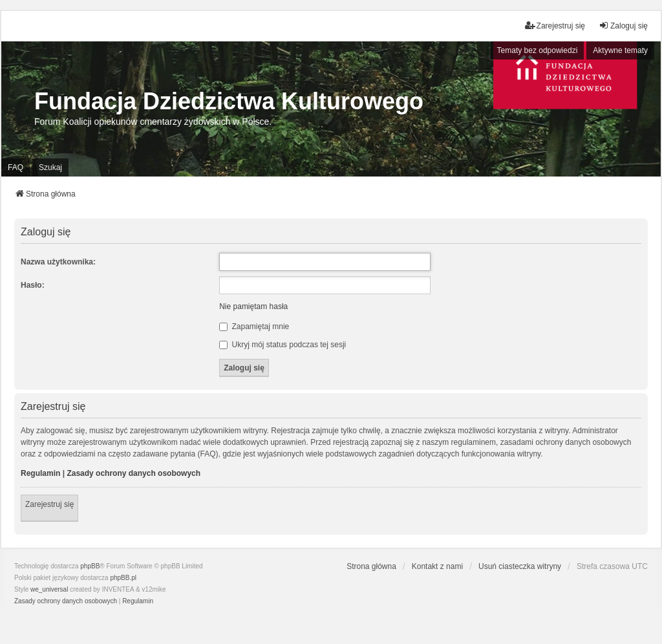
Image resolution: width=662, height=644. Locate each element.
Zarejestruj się (49, 504)
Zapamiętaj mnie (254, 327)
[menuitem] (66, 601)
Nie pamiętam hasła (253, 306)
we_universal (49, 589)
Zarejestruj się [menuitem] (555, 26)
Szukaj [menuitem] (50, 167)
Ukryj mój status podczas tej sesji (283, 345)
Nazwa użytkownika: (58, 262)
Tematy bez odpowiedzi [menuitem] (538, 50)
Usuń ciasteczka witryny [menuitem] (520, 566)
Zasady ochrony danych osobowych (133, 473)
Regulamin (40, 473)
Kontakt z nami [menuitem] (437, 566)
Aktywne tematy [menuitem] (620, 50)
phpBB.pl (123, 578)
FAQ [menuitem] (16, 167)
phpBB (90, 566)
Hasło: (33, 285)
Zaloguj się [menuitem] (623, 26)
